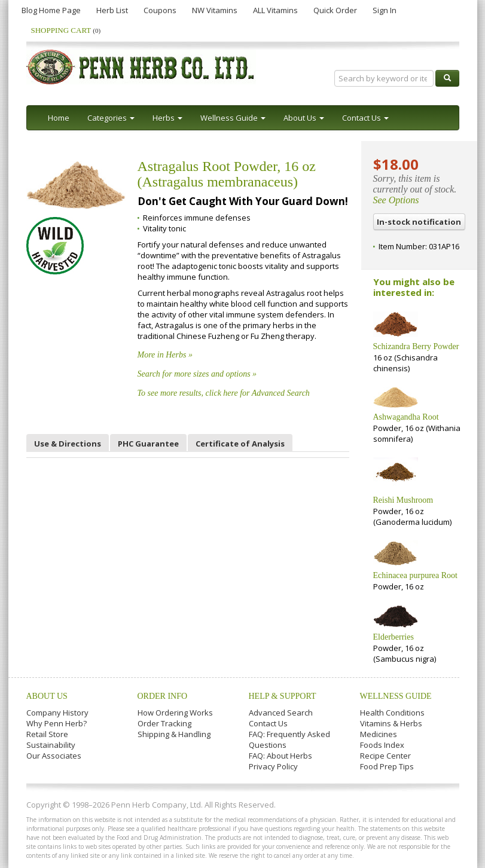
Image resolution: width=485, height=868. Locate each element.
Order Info (163, 696)
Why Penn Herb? (57, 723)
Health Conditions (392, 713)
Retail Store (47, 734)
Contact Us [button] (365, 118)
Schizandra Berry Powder (416, 346)
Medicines (379, 734)
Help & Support (283, 696)
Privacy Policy (273, 766)
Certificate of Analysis (240, 444)
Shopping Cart (66, 30)
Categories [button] (111, 118)
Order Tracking (164, 723)
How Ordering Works (175, 713)
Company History (57, 713)
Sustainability (51, 745)
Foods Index (382, 745)
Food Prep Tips (387, 766)
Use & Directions (68, 444)
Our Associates (54, 756)
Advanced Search (281, 713)
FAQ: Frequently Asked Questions (289, 739)
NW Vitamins (215, 10)
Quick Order (335, 10)
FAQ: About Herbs (280, 756)
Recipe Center (385, 756)
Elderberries (394, 637)
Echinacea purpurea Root (416, 575)
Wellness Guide (396, 696)
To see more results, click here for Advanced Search (224, 393)
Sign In (385, 10)
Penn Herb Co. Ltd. (141, 67)
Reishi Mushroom (403, 500)
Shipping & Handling (174, 734)
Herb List (112, 10)
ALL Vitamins (275, 10)
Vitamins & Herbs (391, 723)
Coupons (160, 10)
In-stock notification (419, 222)
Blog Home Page (51, 10)
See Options (396, 200)
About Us (47, 696)
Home (59, 118)
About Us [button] (304, 118)
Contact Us (268, 723)
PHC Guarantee (148, 444)
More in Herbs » (165, 355)
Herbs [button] (167, 118)
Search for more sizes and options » (197, 374)
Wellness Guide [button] (233, 118)
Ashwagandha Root (406, 417)
